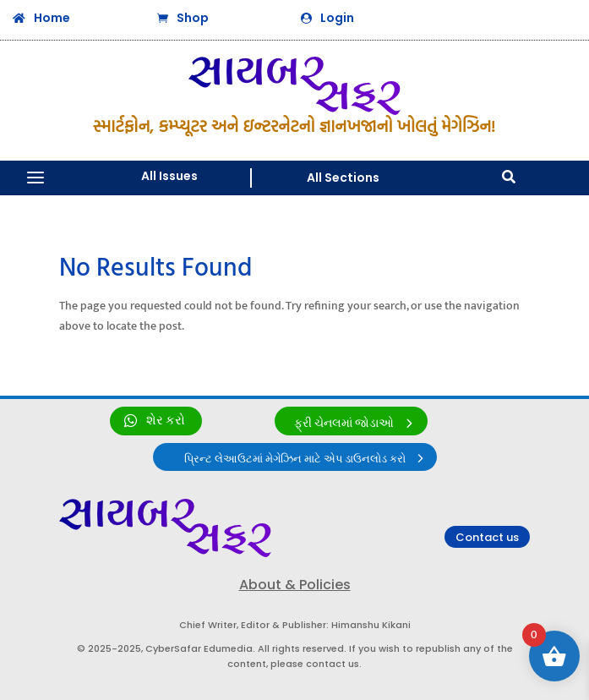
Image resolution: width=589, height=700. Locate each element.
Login (337, 18)
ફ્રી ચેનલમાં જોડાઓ (344, 423)
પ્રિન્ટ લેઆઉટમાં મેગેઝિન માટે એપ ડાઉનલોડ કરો (295, 459)
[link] (156, 421)
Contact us (487, 537)
